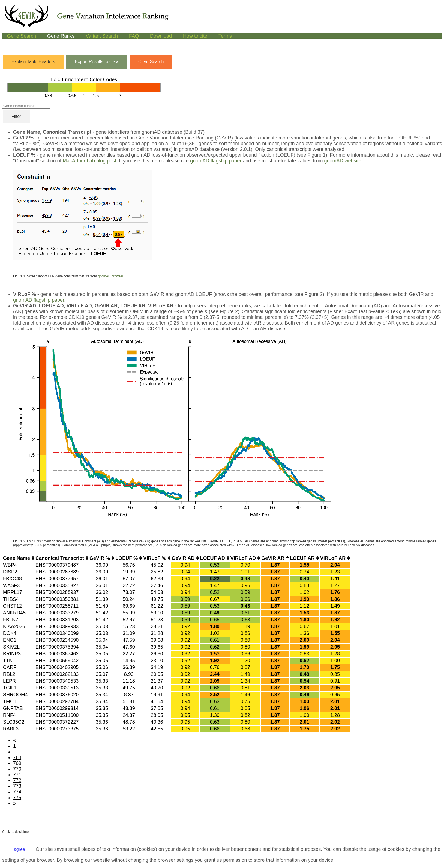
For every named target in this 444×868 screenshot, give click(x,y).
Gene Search (22, 36)
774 (17, 792)
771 (17, 775)
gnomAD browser (111, 276)
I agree (18, 849)
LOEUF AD (215, 558)
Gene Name (19, 558)
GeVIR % (102, 558)
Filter (16, 116)
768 (17, 757)
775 (17, 798)
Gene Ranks (61, 36)
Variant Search (102, 36)
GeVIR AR (275, 558)
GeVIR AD (185, 558)
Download (161, 36)
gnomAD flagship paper (216, 161)
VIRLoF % (157, 558)
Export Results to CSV (97, 62)
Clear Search (151, 62)
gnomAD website (343, 161)
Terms (225, 36)
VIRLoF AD (245, 558)
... (15, 752)
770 (17, 769)
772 (17, 780)
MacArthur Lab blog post (89, 161)
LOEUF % (129, 558)
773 (17, 786)
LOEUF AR (304, 558)
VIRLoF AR (335, 558)
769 (17, 763)
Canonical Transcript (62, 558)
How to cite (195, 36)
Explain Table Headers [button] (33, 62)
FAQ (134, 36)
